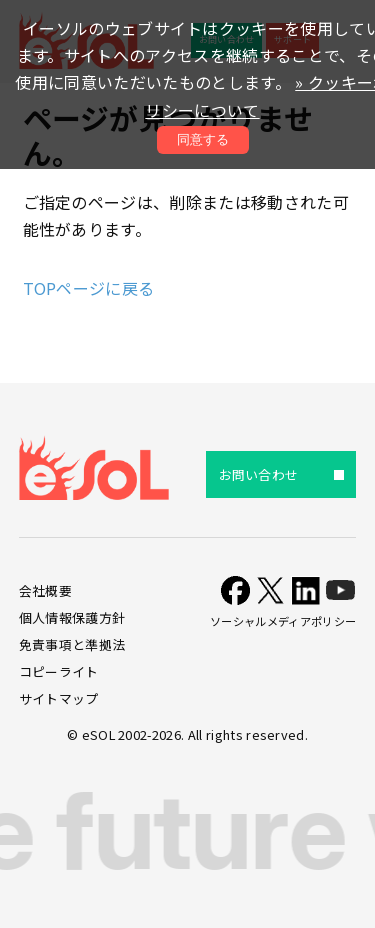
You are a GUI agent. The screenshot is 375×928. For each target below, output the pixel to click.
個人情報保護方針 (72, 617)
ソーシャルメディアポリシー (283, 621)
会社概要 (45, 590)
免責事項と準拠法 (72, 644)
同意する (203, 139)
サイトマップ (59, 698)
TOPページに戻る (89, 288)
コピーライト (59, 671)
